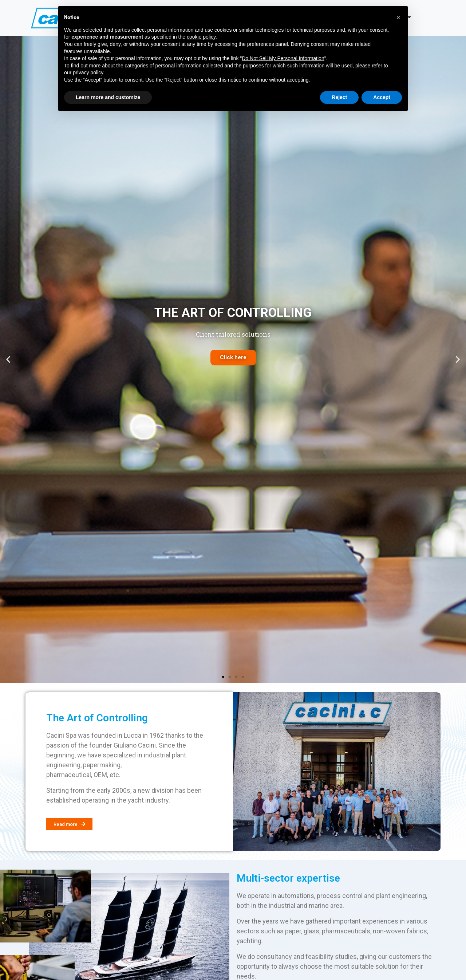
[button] (223, 677)
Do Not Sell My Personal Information (283, 58)
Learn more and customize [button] (108, 97)
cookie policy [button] (201, 37)
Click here (233, 357)
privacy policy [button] (88, 72)
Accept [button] (382, 97)
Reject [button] (339, 97)
